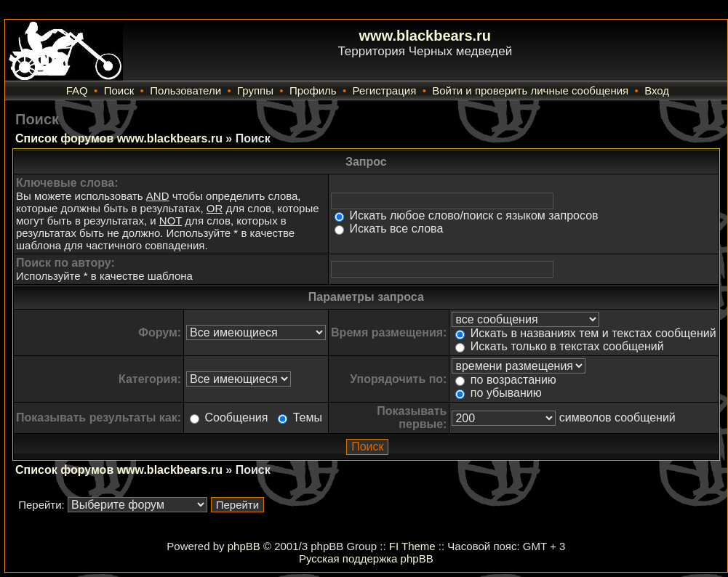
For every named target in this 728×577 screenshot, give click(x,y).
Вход (657, 90)
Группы (255, 90)
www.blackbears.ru (425, 36)
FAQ (77, 90)
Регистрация (385, 90)
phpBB (244, 546)
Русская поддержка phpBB (366, 558)
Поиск (119, 90)
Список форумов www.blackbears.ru (119, 138)
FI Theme (412, 546)
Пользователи (185, 90)
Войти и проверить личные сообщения (530, 90)
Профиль (313, 90)
